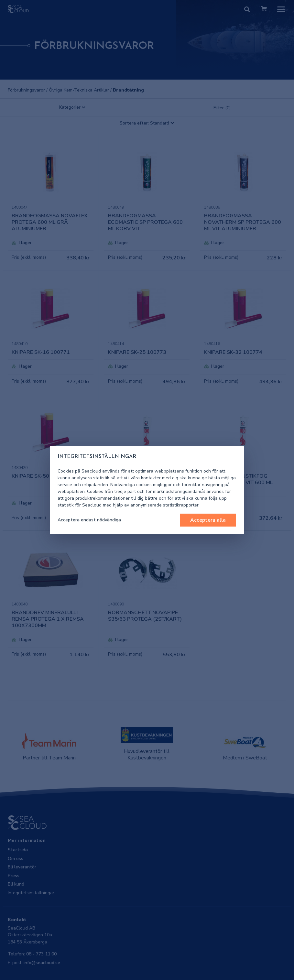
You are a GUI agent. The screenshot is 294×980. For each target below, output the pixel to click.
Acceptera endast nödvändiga (89, 520)
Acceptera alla (208, 520)
